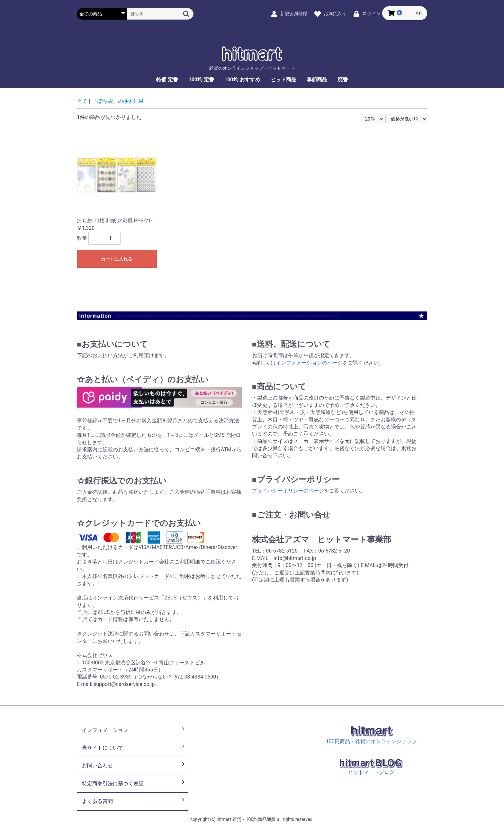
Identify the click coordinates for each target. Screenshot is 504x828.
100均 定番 (201, 80)
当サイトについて (134, 747)
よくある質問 (134, 801)
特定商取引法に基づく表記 (134, 783)
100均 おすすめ (242, 80)
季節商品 (317, 80)
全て (82, 101)
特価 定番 (167, 80)
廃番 (343, 80)
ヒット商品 (283, 80)
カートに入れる (117, 259)
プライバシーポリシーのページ (288, 491)
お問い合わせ (134, 765)
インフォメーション (134, 730)
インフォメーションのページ (309, 363)
